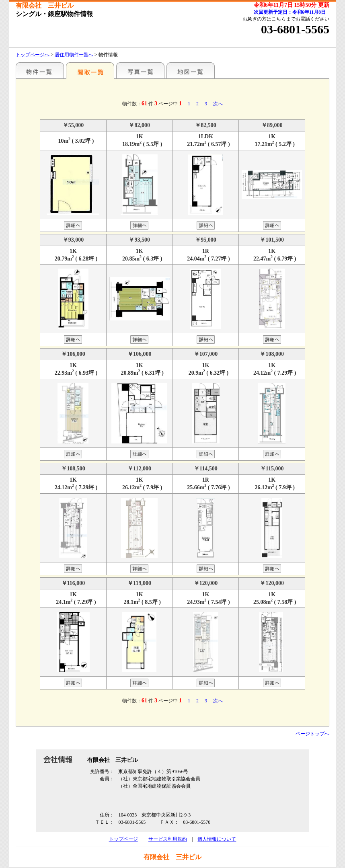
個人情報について (217, 839)
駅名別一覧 (40, 70)
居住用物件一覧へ (74, 55)
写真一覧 (140, 70)
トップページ (123, 839)
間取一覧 (90, 70)
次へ (218, 104)
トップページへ (33, 55)
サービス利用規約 (168, 839)
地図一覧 (191, 70)
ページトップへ (312, 734)
